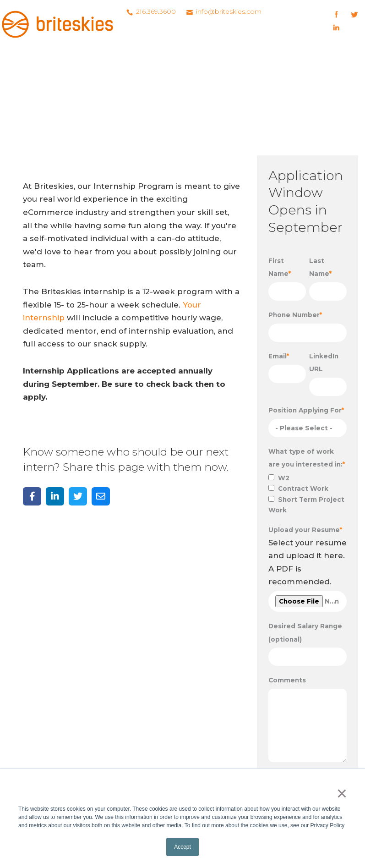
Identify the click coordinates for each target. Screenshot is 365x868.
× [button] (342, 793)
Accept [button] (182, 847)
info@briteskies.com (229, 11)
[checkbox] (308, 494)
